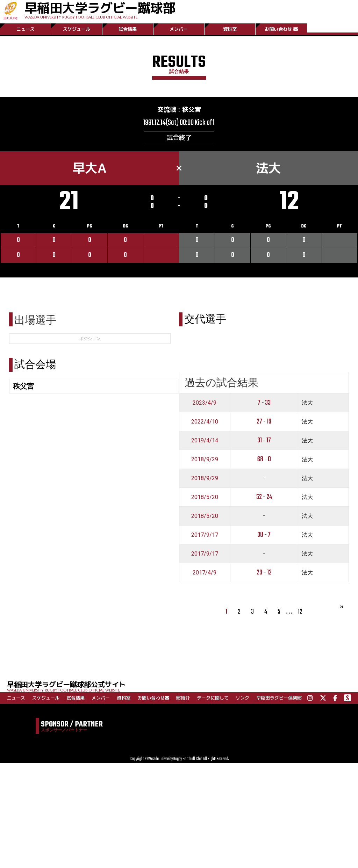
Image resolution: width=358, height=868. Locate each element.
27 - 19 (264, 422)
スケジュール (77, 29)
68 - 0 (264, 459)
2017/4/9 (205, 573)
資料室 (230, 29)
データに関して (213, 698)
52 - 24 (264, 497)
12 (300, 612)
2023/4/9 (205, 403)
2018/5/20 (205, 497)
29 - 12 (264, 573)
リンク (242, 698)
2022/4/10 (205, 422)
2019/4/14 (205, 440)
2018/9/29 (205, 459)
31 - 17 (264, 440)
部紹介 (183, 698)
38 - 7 (264, 535)
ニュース (26, 29)
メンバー (179, 29)
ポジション (90, 339)
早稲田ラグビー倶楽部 (279, 698)
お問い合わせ (281, 29)
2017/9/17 (205, 535)
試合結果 (128, 29)
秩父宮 (192, 110)
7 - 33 (264, 403)
